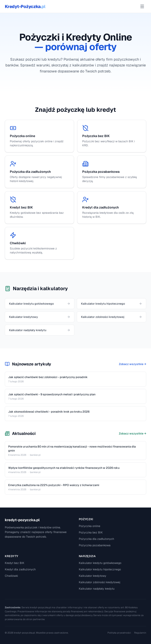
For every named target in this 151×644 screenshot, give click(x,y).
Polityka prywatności (119, 633)
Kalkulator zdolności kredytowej (100, 582)
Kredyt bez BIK (15, 563)
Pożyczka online (90, 526)
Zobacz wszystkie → (133, 364)
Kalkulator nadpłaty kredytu (97, 589)
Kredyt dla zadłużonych (20, 569)
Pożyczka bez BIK (91, 532)
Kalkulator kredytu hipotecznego (100, 569)
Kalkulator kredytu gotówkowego (100, 563)
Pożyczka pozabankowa (95, 545)
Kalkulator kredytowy (93, 576)
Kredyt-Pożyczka (25, 6)
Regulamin (140, 633)
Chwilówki (11, 576)
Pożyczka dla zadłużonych (96, 539)
